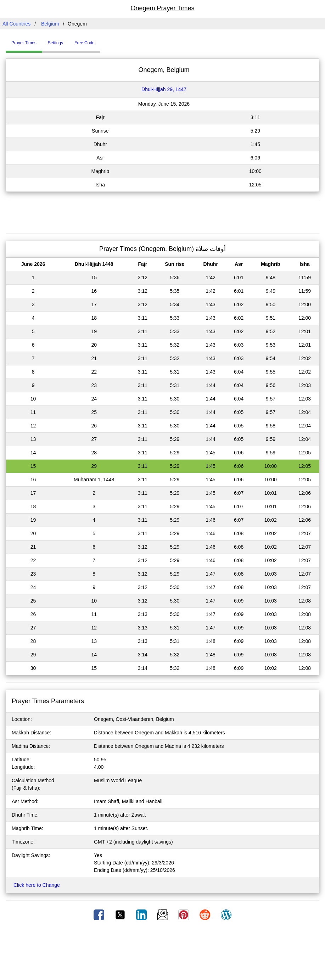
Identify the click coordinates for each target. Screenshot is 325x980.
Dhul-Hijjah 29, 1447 (164, 89)
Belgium (50, 24)
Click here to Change (37, 885)
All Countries (16, 24)
